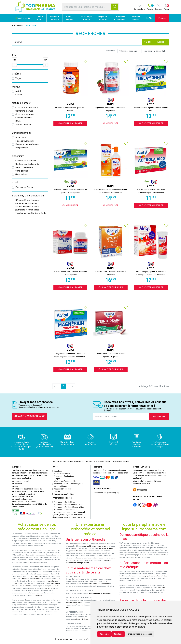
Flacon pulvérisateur (25, 141)
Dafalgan (38, 579)
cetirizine (28, 586)
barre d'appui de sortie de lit (99, 584)
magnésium (51, 593)
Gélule (18, 121)
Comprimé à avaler (24, 111)
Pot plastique (22, 148)
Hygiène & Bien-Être (103, 18)
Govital (19, 95)
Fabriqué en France (24, 187)
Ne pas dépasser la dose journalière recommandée (27, 208)
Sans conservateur (24, 167)
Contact (16, 486)
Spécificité (18, 156)
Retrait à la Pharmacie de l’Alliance (147, 481)
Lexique (56, 479)
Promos (162, 18)
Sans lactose (21, 174)
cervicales (103, 548)
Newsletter (17, 484)
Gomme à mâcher (24, 118)
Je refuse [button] (118, 634)
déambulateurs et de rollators (100, 593)
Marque (16, 87)
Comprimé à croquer (25, 114)
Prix (14, 55)
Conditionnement (21, 133)
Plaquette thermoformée (27, 144)
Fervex (56, 586)
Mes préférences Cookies (63, 494)
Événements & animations (63, 476)
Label (15, 183)
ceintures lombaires (101, 546)
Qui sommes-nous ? (21, 481)
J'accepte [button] (104, 634)
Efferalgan (26, 579)
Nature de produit (22, 103)
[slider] (14, 65)
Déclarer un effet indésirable (64, 481)
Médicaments (23, 18)
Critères (16, 74)
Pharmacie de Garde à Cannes (65, 510)
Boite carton (21, 138)
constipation (57, 583)
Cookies (56, 491)
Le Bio (149, 18)
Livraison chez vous (141, 484)
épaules (110, 548)
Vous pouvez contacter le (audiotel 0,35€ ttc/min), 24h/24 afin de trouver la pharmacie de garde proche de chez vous (69, 515)
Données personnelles (62, 489)
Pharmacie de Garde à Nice (64, 502)
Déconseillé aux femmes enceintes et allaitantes (27, 202)
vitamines (38, 595)
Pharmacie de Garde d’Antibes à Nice (67, 505)
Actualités (57, 471)
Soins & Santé (40, 18)
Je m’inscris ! (159, 417)
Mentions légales (60, 486)
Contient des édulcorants (27, 164)
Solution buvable (23, 124)
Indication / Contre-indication (28, 196)
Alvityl (18, 91)
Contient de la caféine (26, 161)
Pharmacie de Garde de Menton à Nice (68, 507)
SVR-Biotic (163, 555)
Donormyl (48, 588)
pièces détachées (82, 619)
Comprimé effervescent (27, 107)
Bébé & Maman (70, 18)
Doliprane (36, 576)
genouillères (89, 546)
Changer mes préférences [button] (140, 634)
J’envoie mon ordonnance (30, 416)
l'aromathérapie (163, 576)
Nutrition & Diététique (55, 18)
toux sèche (52, 581)
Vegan (18, 78)
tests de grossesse (36, 593)
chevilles (79, 551)
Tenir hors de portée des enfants (31, 213)
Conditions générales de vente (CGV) (68, 484)
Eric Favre (161, 588)
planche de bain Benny (74, 603)
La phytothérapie (149, 576)
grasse (14, 583)
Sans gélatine (22, 171)
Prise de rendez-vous (61, 474)
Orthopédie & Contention (120, 18)
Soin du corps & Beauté (86, 18)
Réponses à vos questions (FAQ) (106, 493)
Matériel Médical (136, 18)
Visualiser (111, 123)
